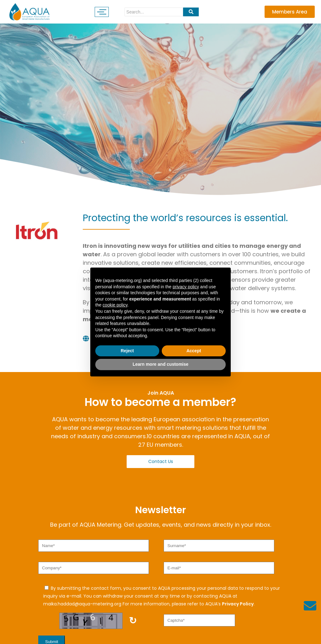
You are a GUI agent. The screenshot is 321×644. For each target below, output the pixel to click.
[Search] (154, 12)
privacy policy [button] (186, 287)
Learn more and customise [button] (160, 364)
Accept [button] (194, 351)
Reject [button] (127, 351)
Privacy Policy (238, 604)
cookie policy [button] (115, 305)
